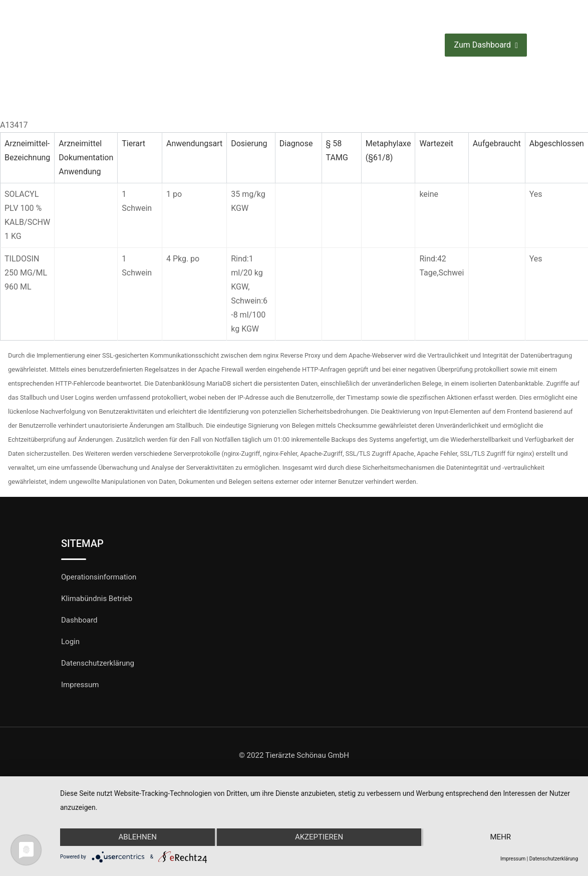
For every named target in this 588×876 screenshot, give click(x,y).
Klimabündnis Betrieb (97, 599)
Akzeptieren (319, 837)
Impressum (80, 685)
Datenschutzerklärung (98, 663)
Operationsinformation (99, 577)
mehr (501, 837)
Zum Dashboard (486, 45)
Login (70, 642)
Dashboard (79, 620)
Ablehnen (137, 837)
